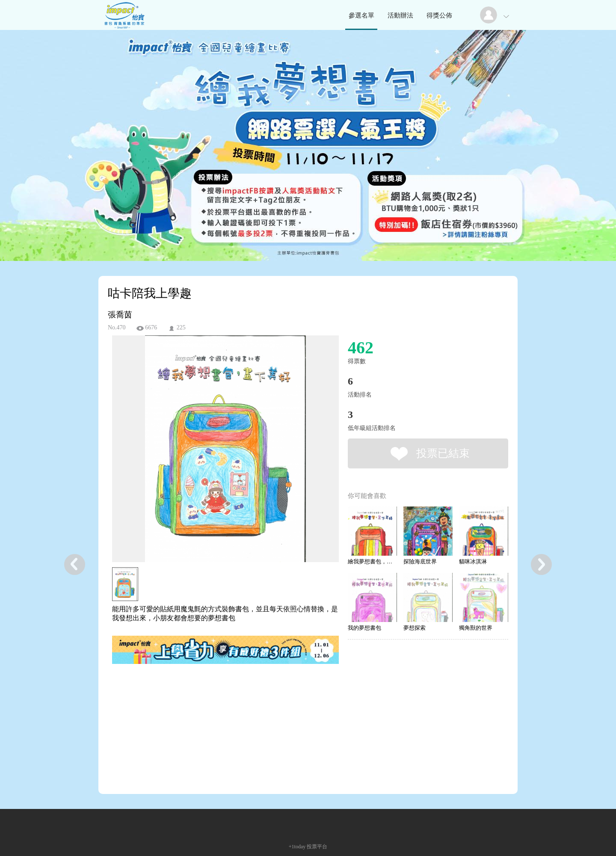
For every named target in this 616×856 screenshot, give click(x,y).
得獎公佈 (439, 15)
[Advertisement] (212, 704)
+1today (297, 847)
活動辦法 (400, 15)
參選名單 (361, 15)
